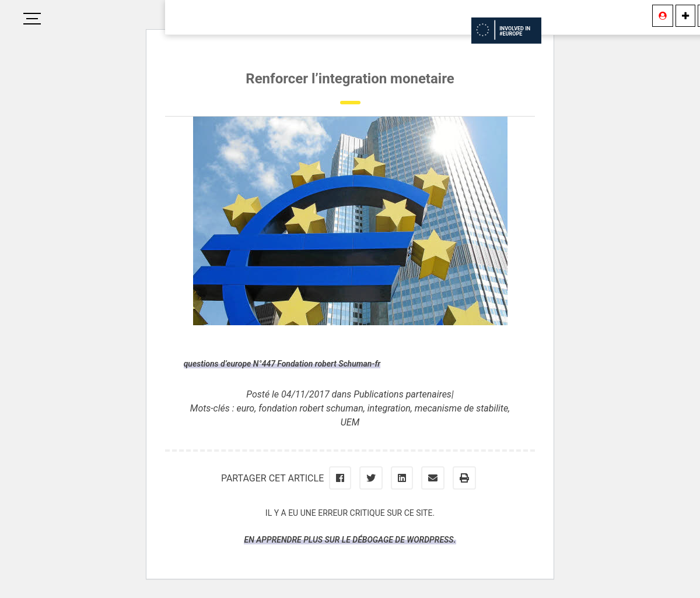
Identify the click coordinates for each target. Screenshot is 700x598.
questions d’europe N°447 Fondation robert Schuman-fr (282, 364)
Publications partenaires (402, 394)
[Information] (685, 16)
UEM (350, 422)
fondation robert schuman (311, 408)
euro (245, 408)
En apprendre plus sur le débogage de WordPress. (350, 540)
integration (389, 408)
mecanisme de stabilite (461, 408)
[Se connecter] (663, 16)
